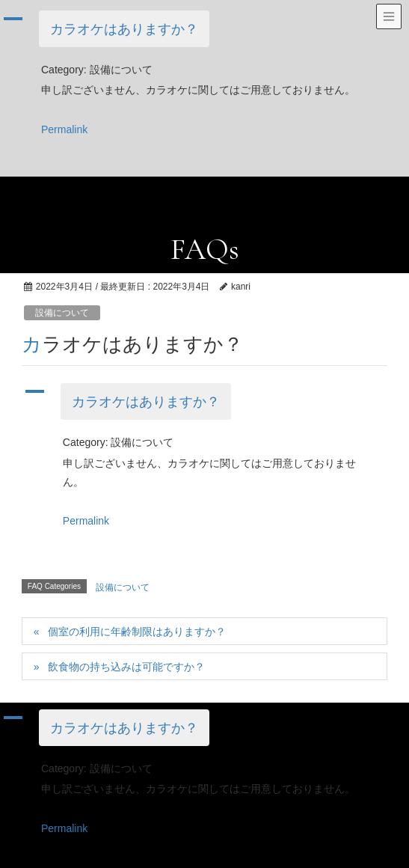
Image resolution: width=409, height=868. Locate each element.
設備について (62, 313)
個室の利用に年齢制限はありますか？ (137, 632)
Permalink (64, 129)
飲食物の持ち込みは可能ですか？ (126, 667)
